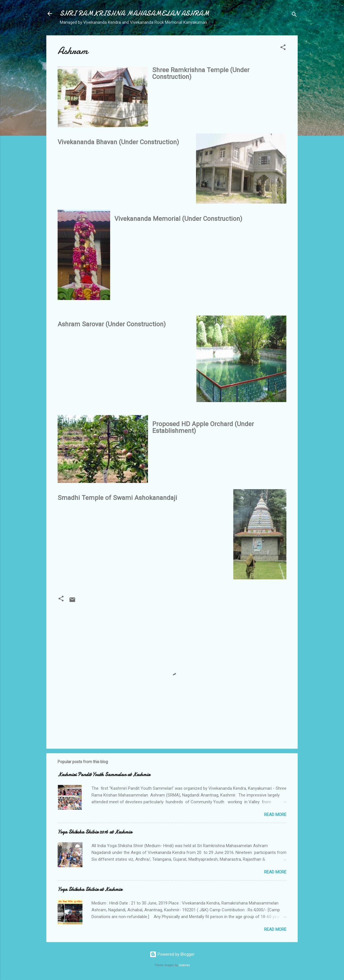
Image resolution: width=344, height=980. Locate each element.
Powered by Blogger (172, 954)
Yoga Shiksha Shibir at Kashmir (90, 889)
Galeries (184, 965)
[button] (283, 48)
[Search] (294, 15)
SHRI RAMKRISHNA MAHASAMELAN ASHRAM (135, 13)
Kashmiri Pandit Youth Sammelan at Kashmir (104, 775)
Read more (275, 815)
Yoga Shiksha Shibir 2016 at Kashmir (95, 832)
